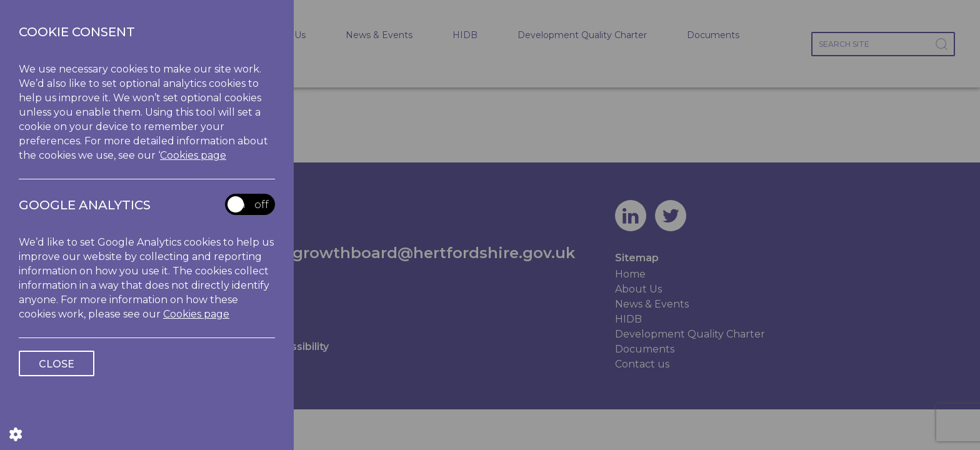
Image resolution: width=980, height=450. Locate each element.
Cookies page (193, 155)
